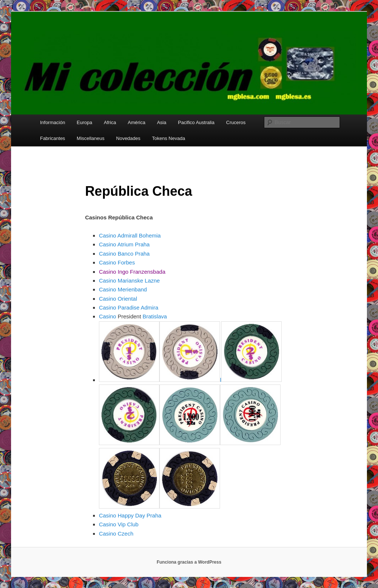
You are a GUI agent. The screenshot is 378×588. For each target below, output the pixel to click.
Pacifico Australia (196, 122)
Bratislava (155, 316)
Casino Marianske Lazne (129, 281)
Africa (110, 122)
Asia (161, 122)
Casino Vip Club (119, 524)
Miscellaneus (91, 138)
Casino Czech (116, 534)
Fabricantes (52, 138)
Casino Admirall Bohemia (130, 235)
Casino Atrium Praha (124, 244)
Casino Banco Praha (124, 254)
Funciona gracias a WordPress (189, 562)
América (137, 122)
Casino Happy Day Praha (130, 515)
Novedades (128, 138)
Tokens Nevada (169, 138)
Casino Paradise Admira (129, 307)
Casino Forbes (117, 262)
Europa (85, 122)
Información (52, 122)
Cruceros (236, 122)
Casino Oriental (118, 299)
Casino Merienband (123, 289)
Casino (108, 316)
